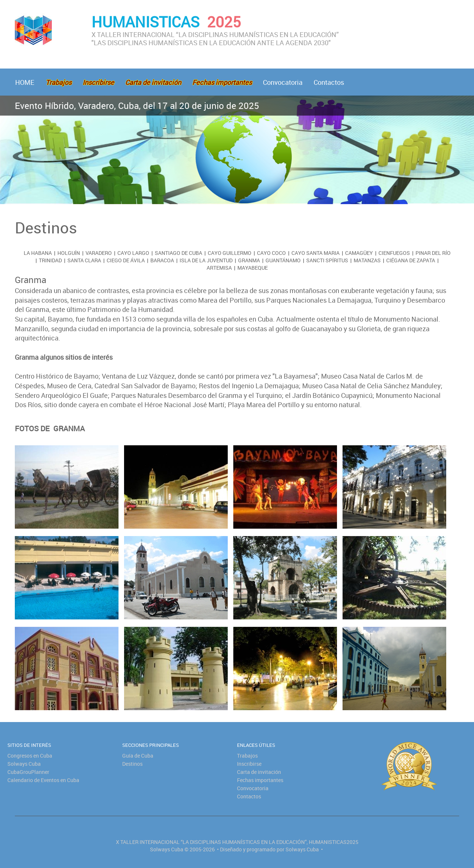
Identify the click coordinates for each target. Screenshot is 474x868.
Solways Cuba (24, 764)
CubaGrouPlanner (28, 772)
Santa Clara (84, 260)
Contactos (329, 82)
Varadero (99, 253)
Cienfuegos (394, 253)
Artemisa (219, 268)
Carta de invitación (259, 772)
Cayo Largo (133, 253)
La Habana (38, 253)
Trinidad (50, 260)
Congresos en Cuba (30, 756)
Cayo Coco (271, 253)
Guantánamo (283, 260)
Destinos (132, 764)
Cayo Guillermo (230, 253)
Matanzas (367, 260)
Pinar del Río (433, 253)
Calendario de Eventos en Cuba (43, 780)
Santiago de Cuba (178, 253)
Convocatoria (283, 82)
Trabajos (247, 756)
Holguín (69, 253)
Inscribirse (249, 764)
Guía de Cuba (138, 756)
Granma (249, 260)
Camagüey (359, 253)
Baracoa (162, 260)
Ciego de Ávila (126, 260)
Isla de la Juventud (206, 260)
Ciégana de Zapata (411, 260)
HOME (25, 82)
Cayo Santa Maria (316, 253)
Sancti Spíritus (327, 260)
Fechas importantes (260, 780)
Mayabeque (253, 268)
